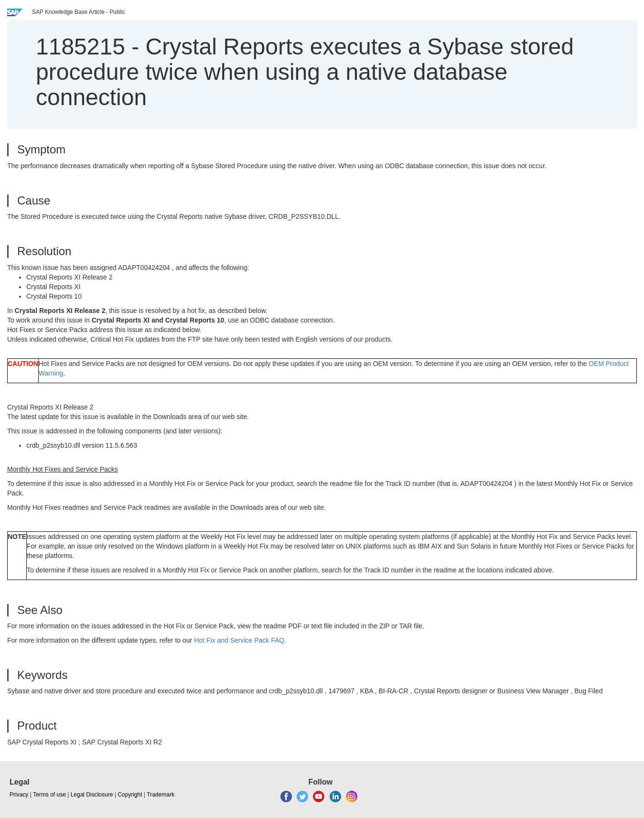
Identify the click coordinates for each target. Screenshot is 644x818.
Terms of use (49, 795)
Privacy (19, 795)
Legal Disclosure (92, 795)
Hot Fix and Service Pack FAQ (239, 640)
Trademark (161, 795)
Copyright (130, 795)
